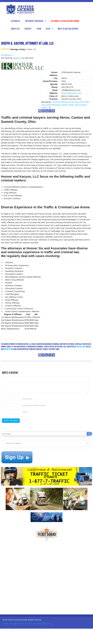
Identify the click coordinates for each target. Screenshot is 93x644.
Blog (48, 29)
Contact (28, 29)
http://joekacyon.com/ (72, 93)
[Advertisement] (17, 577)
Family (64, 105)
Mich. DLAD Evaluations (68, 29)
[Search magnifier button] (89, 434)
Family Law (73, 105)
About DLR (15, 29)
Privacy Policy (48, 624)
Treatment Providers (34, 21)
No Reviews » (7, 55)
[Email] (53, 111)
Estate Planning (53, 105)
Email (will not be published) (34, 405)
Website (25, 412)
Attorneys (16, 21)
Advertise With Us (9, 624)
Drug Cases (74, 102)
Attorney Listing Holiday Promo (65, 21)
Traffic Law (46, 108)
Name (27, 399)
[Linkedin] (47, 111)
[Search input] (44, 434)
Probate (83, 105)
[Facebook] (40, 111)
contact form (9, 349)
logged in (17, 58)
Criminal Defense (60, 102)
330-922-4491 (81, 347)
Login (39, 29)
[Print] (50, 111)
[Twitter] (43, 111)
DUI (82, 102)
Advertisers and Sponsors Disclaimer (29, 624)
